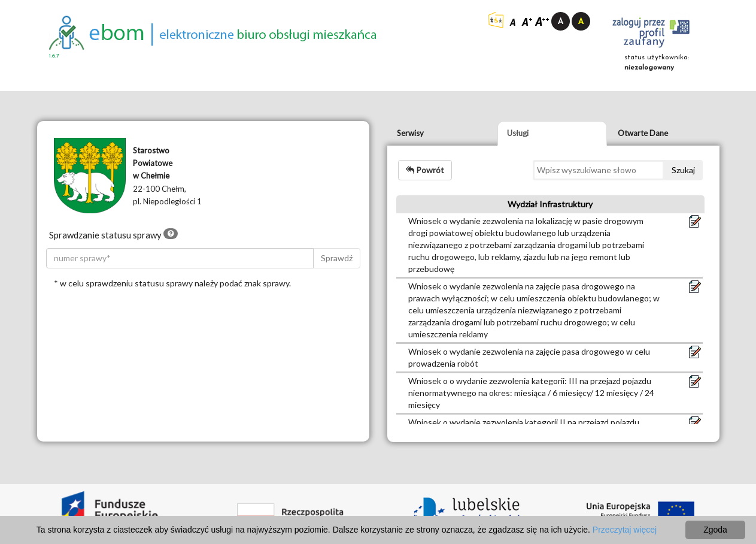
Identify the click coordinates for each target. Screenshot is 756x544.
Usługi (518, 133)
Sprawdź (337, 258)
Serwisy (410, 133)
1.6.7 (54, 56)
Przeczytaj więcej (625, 530)
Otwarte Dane (643, 133)
